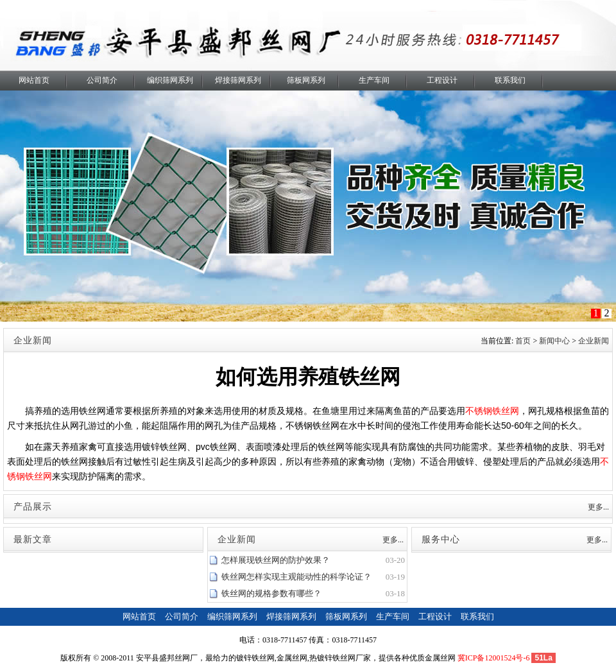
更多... (598, 507)
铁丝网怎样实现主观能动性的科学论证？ (296, 577)
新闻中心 (554, 341)
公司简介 (102, 80)
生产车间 (374, 80)
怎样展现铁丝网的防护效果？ (276, 560)
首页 (523, 341)
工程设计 (442, 80)
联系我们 (510, 80)
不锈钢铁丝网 (492, 411)
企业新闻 (594, 341)
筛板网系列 (306, 80)
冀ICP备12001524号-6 (494, 658)
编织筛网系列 (170, 80)
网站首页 (34, 80)
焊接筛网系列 (238, 80)
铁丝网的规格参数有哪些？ (271, 593)
